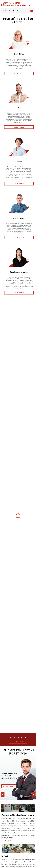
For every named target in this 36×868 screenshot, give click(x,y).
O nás (5, 856)
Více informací (9, 786)
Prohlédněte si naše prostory (18, 815)
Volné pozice (19, 73)
